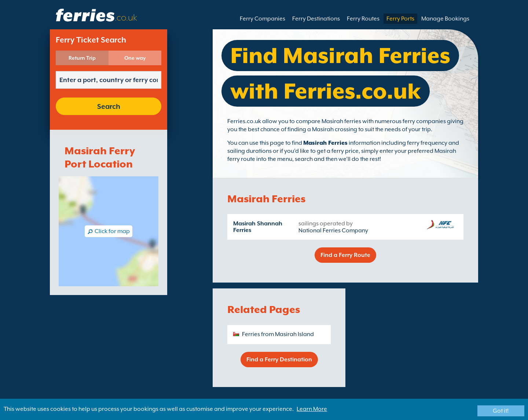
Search (109, 106)
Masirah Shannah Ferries (258, 227)
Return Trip (82, 58)
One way (135, 58)
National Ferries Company (333, 231)
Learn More (312, 409)
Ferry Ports (400, 19)
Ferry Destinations (316, 19)
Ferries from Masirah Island (278, 334)
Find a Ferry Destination (279, 360)
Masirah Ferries (325, 143)
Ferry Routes (363, 19)
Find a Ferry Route (345, 255)
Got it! (501, 411)
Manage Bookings (445, 19)
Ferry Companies (263, 19)
